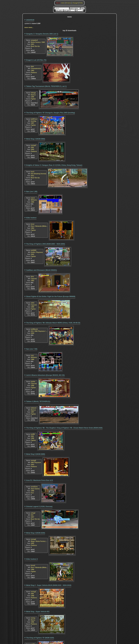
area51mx (34, 487)
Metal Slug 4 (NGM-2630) (36, 533)
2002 (32, 254)
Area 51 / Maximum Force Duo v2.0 (39, 480)
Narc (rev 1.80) (32, 192)
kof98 (33, 434)
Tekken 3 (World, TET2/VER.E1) (38, 401)
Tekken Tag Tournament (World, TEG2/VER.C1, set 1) (46, 86)
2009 (32, 333)
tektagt (33, 93)
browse (68, 3)
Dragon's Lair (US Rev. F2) (36, 60)
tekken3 (34, 408)
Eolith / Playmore (37, 252)
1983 (32, 71)
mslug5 (33, 461)
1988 (32, 202)
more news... (29, 27)
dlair (32, 66)
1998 (32, 438)
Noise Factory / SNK (38, 42)
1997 (32, 123)
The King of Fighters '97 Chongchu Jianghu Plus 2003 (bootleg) (51, 113)
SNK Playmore (36, 463)
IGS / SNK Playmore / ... (39, 331)
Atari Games (35, 489)
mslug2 (33, 592)
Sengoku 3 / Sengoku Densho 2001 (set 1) (42, 34)
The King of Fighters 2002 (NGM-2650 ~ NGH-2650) (46, 244)
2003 (32, 465)
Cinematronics (36, 69)
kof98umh (34, 329)
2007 (32, 517)
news (63, 3)
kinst (33, 224)
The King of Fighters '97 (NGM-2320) (40, 638)
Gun (32, 493)
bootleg (33, 121)
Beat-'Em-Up (35, 46)
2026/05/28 (30, 20)
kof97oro (34, 119)
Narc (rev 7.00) (32, 349)
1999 (32, 97)
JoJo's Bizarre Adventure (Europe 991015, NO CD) (45, 375)
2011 (32, 176)
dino (32, 277)
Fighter (33, 99)
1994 (32, 228)
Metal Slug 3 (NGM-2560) (36, 139)
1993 (32, 281)
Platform (34, 73)
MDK (58, 3)
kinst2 (33, 565)
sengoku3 (34, 40)
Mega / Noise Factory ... (39, 541)
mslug (33, 618)
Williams (34, 200)
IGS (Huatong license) (38, 174)
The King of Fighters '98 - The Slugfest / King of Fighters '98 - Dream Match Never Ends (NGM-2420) (64, 428)
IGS (32, 515)
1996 (32, 570)
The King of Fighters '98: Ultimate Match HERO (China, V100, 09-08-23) (53, 323)
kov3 (32, 172)
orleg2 (33, 513)
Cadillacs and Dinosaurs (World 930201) (41, 270)
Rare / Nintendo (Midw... (39, 226)
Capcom (34, 279)
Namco (33, 95)
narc (32, 355)
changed (75, 3)
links (81, 3)
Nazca (33, 620)
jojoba (33, 382)
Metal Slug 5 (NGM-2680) (36, 454)
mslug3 (33, 145)
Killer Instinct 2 (32, 559)
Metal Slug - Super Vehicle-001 (38, 612)
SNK (32, 147)
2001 (32, 44)
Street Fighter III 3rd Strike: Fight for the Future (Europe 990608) (51, 296)
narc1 (33, 198)
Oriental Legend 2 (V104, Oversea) (39, 507)
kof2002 (34, 250)
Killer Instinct (31, 218)
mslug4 (33, 539)
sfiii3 (32, 303)
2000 (32, 149)
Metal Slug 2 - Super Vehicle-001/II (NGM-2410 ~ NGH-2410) (49, 585)
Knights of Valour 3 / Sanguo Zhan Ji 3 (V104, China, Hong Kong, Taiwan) (54, 165)
